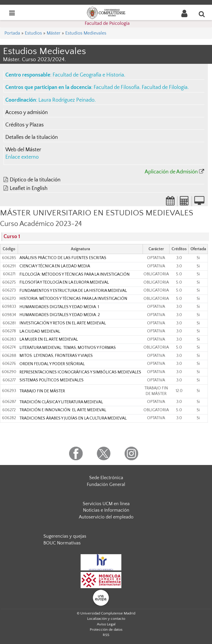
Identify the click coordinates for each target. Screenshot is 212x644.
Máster (54, 33)
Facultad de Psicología (107, 23)
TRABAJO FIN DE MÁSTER (42, 391)
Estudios (33, 33)
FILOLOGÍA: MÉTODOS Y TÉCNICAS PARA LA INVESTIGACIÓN (75, 274)
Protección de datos (106, 630)
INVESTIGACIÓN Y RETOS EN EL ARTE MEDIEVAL (63, 323)
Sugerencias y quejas (65, 536)
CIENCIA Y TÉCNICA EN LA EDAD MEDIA (55, 266)
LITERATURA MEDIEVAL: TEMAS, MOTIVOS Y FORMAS (68, 348)
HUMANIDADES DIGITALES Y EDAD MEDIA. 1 (59, 307)
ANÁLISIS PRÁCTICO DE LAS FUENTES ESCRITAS (63, 258)
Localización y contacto (106, 619)
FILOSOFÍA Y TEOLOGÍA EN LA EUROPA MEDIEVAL (64, 282)
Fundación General (106, 484)
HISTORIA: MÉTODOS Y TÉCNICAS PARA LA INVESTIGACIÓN (73, 299)
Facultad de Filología (165, 87)
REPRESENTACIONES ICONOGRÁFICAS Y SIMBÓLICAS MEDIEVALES (80, 372)
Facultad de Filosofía (116, 87)
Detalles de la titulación (32, 137)
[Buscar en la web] (202, 14)
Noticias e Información (106, 510)
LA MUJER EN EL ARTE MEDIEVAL (49, 339)
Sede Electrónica (106, 478)
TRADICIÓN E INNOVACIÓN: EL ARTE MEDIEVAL (63, 410)
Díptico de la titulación (35, 180)
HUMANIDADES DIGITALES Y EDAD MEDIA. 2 (60, 315)
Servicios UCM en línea (106, 504)
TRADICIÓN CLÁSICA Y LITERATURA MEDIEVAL (61, 402)
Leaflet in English (29, 188)
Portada (12, 33)
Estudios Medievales (86, 33)
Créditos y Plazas (25, 125)
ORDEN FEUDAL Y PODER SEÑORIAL (52, 364)
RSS (106, 635)
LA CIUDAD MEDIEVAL (40, 331)
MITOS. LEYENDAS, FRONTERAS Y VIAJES (56, 356)
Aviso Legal (106, 624)
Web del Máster (23, 150)
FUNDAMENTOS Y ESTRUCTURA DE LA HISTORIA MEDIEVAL (73, 291)
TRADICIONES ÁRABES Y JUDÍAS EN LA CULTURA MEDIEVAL (73, 418)
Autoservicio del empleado (106, 517)
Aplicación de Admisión (171, 172)
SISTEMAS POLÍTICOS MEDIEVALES (52, 380)
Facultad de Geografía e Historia (88, 75)
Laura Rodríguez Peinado (66, 100)
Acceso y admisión (27, 113)
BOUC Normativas (62, 543)
